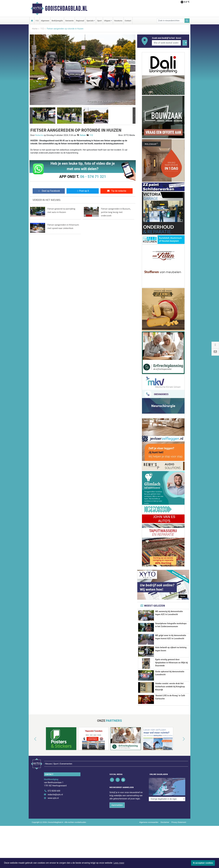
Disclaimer (165, 842)
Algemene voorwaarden (149, 842)
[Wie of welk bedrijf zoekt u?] (166, 43)
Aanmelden (117, 825)
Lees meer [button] (119, 863)
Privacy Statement (179, 842)
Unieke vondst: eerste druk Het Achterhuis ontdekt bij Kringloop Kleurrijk (170, 699)
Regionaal (80, 21)
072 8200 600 (54, 810)
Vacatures (118, 21)
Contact (128, 21)
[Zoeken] (187, 21)
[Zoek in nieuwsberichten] (171, 21)
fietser (83, 135)
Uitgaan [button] (107, 21)
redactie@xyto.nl (55, 814)
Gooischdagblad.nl (66, 8)
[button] (31, 116)
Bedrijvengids (57, 21)
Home (35, 29)
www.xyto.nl (53, 818)
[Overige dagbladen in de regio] (167, 804)
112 (37, 21)
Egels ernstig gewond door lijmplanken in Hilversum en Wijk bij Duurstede (171, 663)
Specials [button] (90, 21)
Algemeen (45, 21)
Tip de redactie (117, 191)
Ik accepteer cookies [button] (203, 863)
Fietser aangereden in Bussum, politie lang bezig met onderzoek (116, 212)
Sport (99, 21)
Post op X (83, 191)
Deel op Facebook (49, 191)
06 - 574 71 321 (93, 177)
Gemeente (69, 21)
